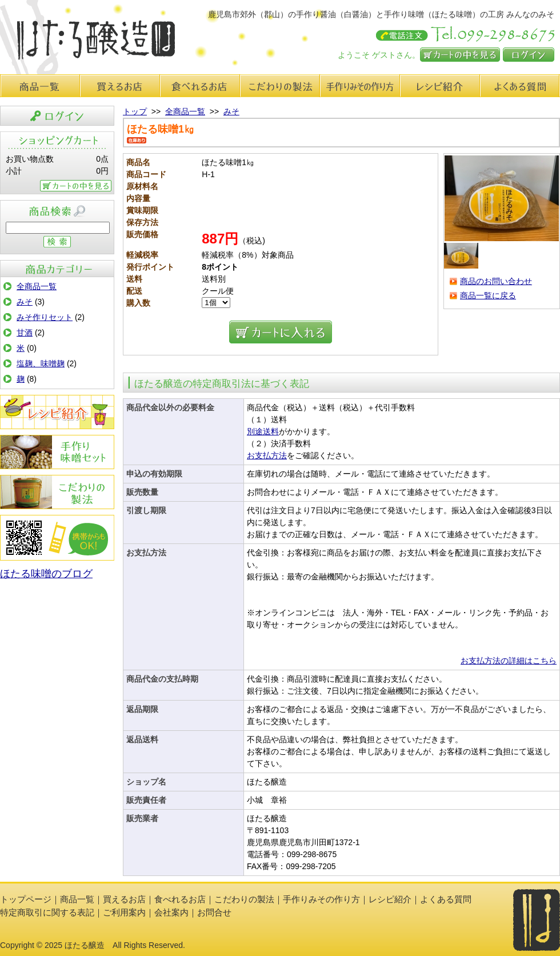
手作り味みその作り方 (360, 86)
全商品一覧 (37, 286)
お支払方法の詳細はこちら (509, 661)
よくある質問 (520, 86)
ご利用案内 (124, 912)
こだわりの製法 (280, 86)
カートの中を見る (460, 55)
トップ (135, 111)
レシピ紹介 (440, 86)
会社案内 (171, 912)
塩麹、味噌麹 (41, 363)
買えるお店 (120, 86)
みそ (25, 302)
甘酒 (25, 333)
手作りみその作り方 (57, 452)
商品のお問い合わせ (496, 281)
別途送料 (263, 431)
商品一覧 (40, 86)
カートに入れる (281, 332)
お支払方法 (267, 455)
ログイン (529, 55)
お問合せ (214, 912)
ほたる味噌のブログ (46, 574)
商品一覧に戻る (488, 295)
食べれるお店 (200, 86)
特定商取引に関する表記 (47, 912)
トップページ (26, 899)
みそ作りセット (45, 317)
